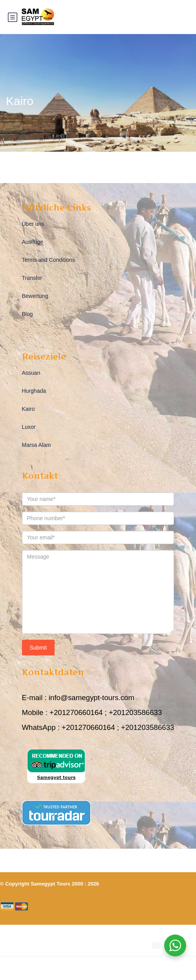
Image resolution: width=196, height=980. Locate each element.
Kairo (28, 409)
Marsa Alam (37, 445)
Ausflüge (33, 242)
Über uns (33, 224)
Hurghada (34, 391)
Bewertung (35, 296)
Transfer (32, 278)
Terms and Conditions (49, 260)
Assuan (31, 373)
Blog (27, 314)
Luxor (29, 427)
